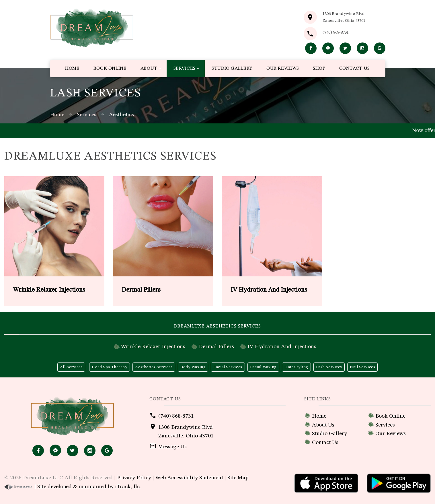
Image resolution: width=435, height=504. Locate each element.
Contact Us (325, 443)
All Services (71, 367)
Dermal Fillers (216, 347)
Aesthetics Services (154, 367)
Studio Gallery (329, 434)
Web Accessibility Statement (189, 478)
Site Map (238, 478)
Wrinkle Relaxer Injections (153, 347)
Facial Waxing (263, 367)
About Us (323, 425)
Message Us (172, 447)
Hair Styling (296, 367)
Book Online (390, 416)
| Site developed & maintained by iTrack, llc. (73, 487)
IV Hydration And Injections (282, 347)
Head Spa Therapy (110, 367)
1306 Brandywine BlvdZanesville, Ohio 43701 (344, 17)
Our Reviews (391, 434)
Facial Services (228, 367)
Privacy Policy (134, 478)
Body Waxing (193, 367)
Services (87, 115)
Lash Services (329, 367)
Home (57, 115)
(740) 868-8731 (336, 33)
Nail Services (362, 367)
